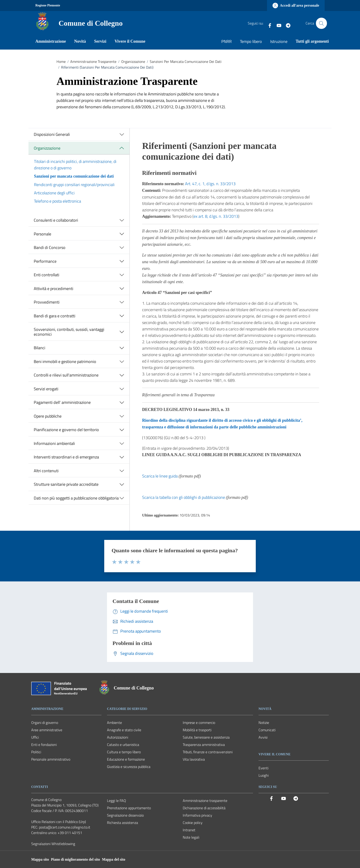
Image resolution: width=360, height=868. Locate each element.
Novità (80, 41)
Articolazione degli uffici (54, 193)
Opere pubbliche (48, 416)
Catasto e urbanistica (123, 745)
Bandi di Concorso (50, 247)
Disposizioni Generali (52, 134)
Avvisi (263, 737)
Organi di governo (45, 723)
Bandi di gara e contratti (55, 316)
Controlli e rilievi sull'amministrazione (66, 375)
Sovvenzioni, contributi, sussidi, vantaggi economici (69, 332)
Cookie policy (193, 823)
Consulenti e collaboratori (56, 220)
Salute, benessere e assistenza (206, 737)
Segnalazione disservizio (125, 815)
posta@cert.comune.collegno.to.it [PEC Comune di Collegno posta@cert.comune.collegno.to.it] (65, 827)
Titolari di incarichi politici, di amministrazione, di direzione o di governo (75, 165)
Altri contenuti (46, 471)
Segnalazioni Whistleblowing (53, 844)
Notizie (264, 723)
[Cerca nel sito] (321, 23)
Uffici (35, 737)
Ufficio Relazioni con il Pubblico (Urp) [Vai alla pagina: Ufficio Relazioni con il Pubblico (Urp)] (59, 822)
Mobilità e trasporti (197, 730)
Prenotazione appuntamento (129, 808)
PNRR (226, 41)
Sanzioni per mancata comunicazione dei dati (74, 176)
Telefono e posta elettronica (58, 201)
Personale (42, 234)
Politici (36, 752)
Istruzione (279, 41)
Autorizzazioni (118, 737)
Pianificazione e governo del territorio (66, 430)
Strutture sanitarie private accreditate (66, 484)
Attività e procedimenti (53, 289)
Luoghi (264, 775)
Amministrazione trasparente (205, 801)
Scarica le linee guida (160, 476)
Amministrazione (51, 41)
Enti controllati (46, 275)
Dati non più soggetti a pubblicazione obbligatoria (76, 498)
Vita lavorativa (194, 759)
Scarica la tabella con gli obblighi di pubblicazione (184, 497)
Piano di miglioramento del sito (75, 859)
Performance (45, 261)
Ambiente (114, 723)
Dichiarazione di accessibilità (204, 808)
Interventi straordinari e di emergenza (66, 457)
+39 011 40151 (70, 833)
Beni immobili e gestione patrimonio (65, 361)
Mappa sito (40, 859)
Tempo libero (251, 41)
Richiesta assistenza (122, 823)
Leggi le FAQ (117, 801)
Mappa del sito (114, 859)
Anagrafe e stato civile (124, 730)
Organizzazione (47, 148)
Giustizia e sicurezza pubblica (129, 767)
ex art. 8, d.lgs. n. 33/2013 (216, 216)
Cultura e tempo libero (124, 752)
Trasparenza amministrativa (204, 745)
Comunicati (267, 730)
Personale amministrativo (51, 759)
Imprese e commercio (199, 723)
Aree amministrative (47, 730)
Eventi (263, 768)
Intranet (189, 830)
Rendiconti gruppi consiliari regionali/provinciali (74, 185)
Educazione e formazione (126, 759)
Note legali (191, 837)
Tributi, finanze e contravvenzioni (208, 752)
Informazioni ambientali (54, 443)
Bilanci (39, 348)
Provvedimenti (47, 302)
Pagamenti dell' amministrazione (62, 402)
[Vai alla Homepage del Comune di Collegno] (78, 23)
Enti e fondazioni (44, 745)
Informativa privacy (197, 815)
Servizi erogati (46, 389)
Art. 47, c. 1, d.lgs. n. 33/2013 (210, 184)
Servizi (100, 41)
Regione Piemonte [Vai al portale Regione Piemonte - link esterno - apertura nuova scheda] (48, 5)
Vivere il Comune (130, 41)
